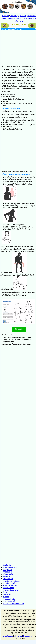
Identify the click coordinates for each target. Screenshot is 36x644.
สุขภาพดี (14, 16)
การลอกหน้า (8, 572)
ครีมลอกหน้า (8, 574)
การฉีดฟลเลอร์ (9, 601)
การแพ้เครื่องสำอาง (11, 590)
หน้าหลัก (6, 16)
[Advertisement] (18, 48)
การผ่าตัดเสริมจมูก (10, 585)
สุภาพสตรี (22, 16)
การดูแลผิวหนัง (9, 599)
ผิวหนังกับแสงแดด (10, 567)
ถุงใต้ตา (6, 597)
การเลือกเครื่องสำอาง (11, 581)
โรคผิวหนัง (7, 565)
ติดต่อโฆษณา (8, 636)
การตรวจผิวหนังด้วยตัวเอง (13, 604)
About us (18, 636)
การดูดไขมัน (8, 570)
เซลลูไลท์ (10, 583)
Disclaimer (28, 636)
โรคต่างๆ (11, 18)
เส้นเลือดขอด (8, 579)
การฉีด (8, 588)
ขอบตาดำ (7, 594)
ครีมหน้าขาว (8, 576)
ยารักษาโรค (20, 18)
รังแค (5, 592)
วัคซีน (28, 18)
